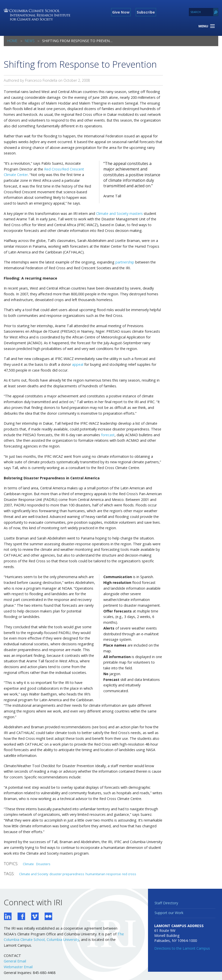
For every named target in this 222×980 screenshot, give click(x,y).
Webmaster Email (18, 967)
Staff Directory (166, 903)
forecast (108, 435)
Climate (28, 864)
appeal (78, 364)
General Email (15, 961)
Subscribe (146, 12)
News (30, 41)
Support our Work (169, 913)
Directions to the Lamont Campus (182, 948)
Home (12, 41)
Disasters (43, 864)
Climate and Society (34, 874)
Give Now (121, 12)
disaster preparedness (67, 874)
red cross (129, 874)
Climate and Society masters (119, 213)
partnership (125, 262)
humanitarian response (103, 874)
